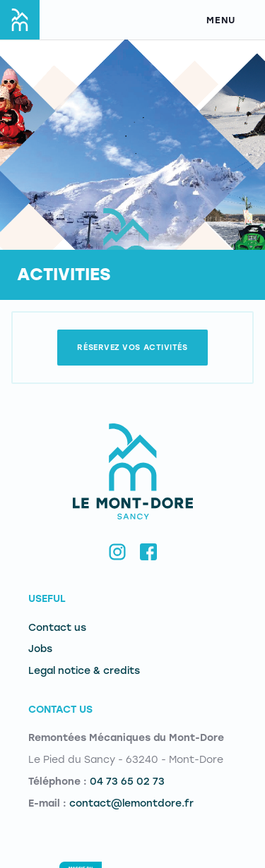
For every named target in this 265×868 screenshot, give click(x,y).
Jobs (40, 649)
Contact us (57, 628)
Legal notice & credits (84, 671)
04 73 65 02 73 (127, 782)
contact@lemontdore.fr (131, 803)
